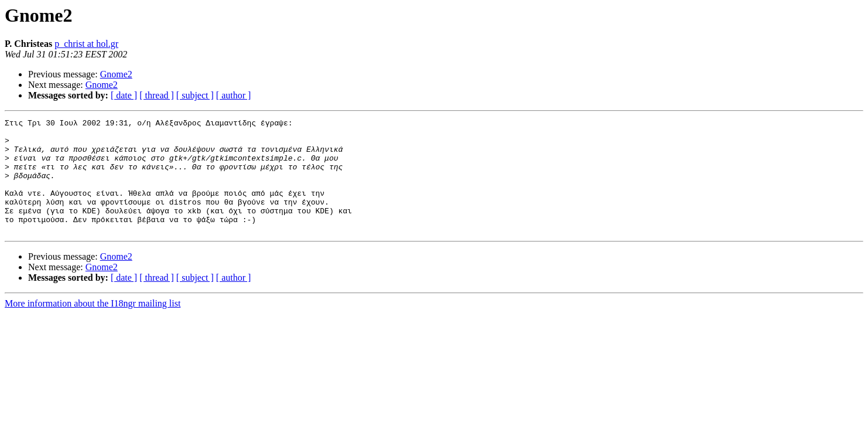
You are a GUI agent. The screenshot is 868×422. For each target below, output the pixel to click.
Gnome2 (116, 74)
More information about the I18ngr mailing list (93, 326)
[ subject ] (195, 95)
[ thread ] (157, 95)
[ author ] (234, 95)
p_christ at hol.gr (86, 44)
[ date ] (124, 95)
